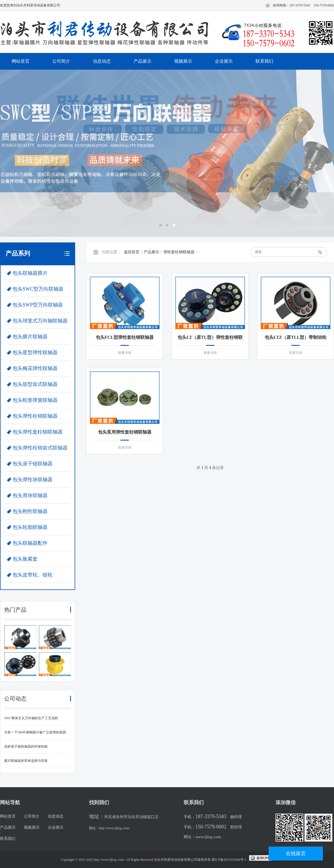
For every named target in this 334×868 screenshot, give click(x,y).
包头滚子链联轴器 (33, 464)
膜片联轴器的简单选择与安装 (26, 761)
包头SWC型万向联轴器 (38, 289)
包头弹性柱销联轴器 (35, 416)
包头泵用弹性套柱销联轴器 (125, 432)
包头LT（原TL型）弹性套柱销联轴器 (210, 338)
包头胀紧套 (25, 559)
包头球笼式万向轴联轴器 (40, 321)
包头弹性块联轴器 (33, 480)
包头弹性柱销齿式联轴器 (40, 448)
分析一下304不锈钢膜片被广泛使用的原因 (35, 732)
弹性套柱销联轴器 (179, 252)
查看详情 (125, 353)
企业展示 (224, 61)
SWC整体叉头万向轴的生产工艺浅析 (31, 718)
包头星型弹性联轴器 (35, 352)
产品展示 (143, 61)
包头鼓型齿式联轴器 (35, 384)
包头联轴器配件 (30, 543)
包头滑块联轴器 (30, 495)
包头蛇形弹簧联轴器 (35, 400)
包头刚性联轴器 (30, 511)
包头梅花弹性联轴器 (35, 368)
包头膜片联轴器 (30, 337)
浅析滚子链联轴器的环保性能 (26, 747)
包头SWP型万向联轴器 (38, 305)
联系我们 (264, 61)
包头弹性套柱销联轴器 (38, 432)
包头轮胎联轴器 (30, 527)
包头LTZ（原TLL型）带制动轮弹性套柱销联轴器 (296, 338)
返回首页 (132, 252)
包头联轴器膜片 (30, 273)
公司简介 (61, 61)
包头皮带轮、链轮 (33, 575)
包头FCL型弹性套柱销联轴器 (125, 337)
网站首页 (21, 61)
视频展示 (183, 61)
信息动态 (102, 61)
